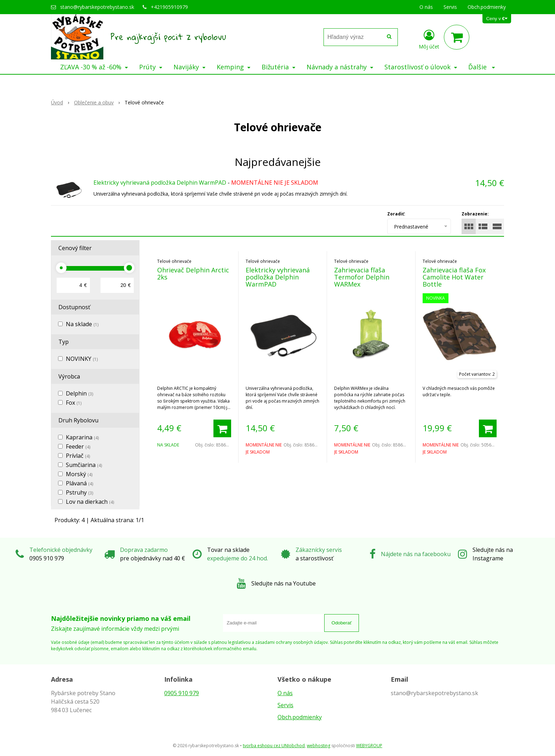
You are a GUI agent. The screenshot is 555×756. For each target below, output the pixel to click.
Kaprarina (82, 437)
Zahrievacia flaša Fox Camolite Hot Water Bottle (454, 277)
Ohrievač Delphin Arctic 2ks (193, 273)
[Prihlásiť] (429, 39)
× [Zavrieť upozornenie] (543, 8)
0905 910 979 (182, 693)
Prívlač (78, 456)
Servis (285, 705)
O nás (285, 693)
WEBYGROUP (369, 746)
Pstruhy (79, 492)
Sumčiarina (84, 465)
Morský (79, 474)
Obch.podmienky (300, 717)
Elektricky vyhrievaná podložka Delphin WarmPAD (160, 183)
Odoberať (342, 623)
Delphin (79, 393)
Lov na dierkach (90, 502)
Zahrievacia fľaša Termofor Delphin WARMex (362, 277)
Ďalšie (482, 67)
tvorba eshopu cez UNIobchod (274, 746)
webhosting (319, 746)
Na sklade (82, 324)
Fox (74, 403)
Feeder (78, 446)
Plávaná (79, 483)
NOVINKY (82, 359)
